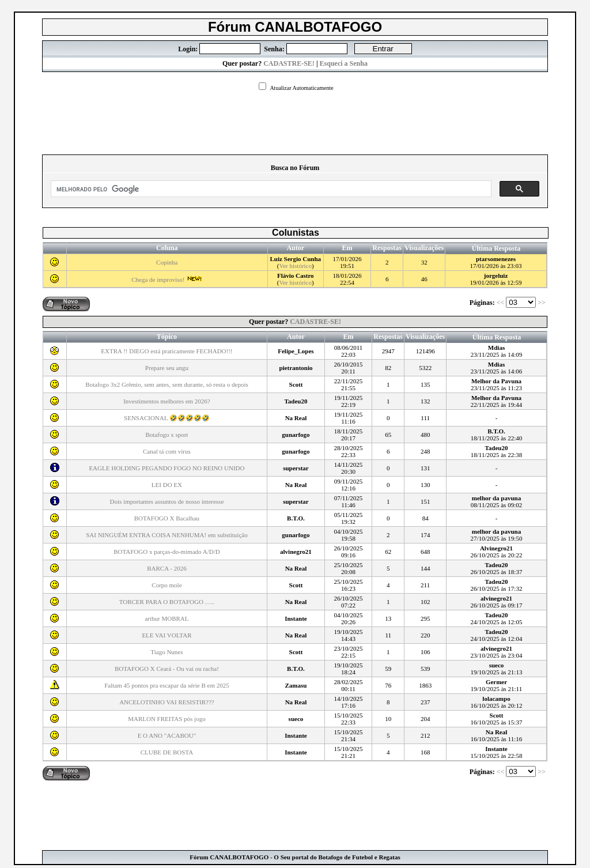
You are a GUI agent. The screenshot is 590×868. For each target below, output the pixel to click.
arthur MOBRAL (167, 618)
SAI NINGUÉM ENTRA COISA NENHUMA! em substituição (167, 535)
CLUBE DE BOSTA (167, 752)
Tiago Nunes (167, 652)
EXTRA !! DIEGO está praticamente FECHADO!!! (167, 351)
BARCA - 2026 (167, 568)
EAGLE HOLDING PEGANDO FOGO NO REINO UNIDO (167, 468)
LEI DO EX (167, 485)
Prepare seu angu (167, 368)
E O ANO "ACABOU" (167, 735)
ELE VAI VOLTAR (167, 635)
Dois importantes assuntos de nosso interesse (167, 501)
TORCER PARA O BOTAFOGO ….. (167, 602)
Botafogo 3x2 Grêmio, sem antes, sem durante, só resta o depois (167, 384)
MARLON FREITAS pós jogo (167, 719)
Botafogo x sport (167, 435)
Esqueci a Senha (344, 63)
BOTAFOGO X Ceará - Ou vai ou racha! (167, 669)
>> (542, 303)
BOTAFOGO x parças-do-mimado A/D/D (167, 552)
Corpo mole (167, 585)
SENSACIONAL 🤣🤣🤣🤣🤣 (167, 418)
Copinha (167, 262)
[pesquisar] (270, 189)
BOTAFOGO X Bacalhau (167, 518)
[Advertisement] (295, 119)
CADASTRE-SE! (289, 63)
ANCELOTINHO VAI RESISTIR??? (167, 702)
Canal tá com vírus (167, 451)
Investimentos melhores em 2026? (167, 401)
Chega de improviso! (167, 280)
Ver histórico (295, 266)
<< (502, 303)
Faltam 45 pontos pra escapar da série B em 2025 (167, 685)
